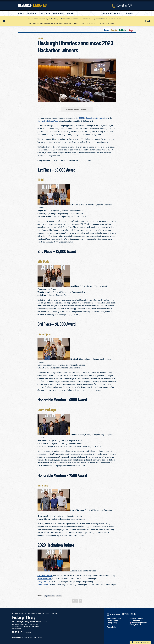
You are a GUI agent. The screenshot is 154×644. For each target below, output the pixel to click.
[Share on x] (77, 601)
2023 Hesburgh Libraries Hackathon (93, 118)
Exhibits (123, 30)
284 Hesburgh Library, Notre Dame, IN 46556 (30, 622)
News (106, 30)
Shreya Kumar (44, 581)
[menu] (47, 13)
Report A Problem (136, 618)
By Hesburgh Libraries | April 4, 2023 (77, 109)
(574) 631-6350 (34, 627)
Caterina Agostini (45, 576)
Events (114, 30)
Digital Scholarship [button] (50, 596)
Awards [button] (59, 596)
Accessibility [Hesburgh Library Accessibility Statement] (112, 627)
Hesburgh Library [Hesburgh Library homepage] (24, 617)
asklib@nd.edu (17, 629)
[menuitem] (21, 13)
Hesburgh (32, 5)
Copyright (16, 637)
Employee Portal (136, 620)
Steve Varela (43, 584)
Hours (129, 13)
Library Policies (113, 620)
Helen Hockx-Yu (44, 579)
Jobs (108, 625)
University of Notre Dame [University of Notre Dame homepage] (24, 613)
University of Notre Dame (48, 121)
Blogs (131, 30)
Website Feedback (114, 618)
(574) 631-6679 (33, 624)
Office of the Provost (47, 613)
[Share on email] (80, 601)
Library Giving (112, 623)
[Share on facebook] (73, 601)
